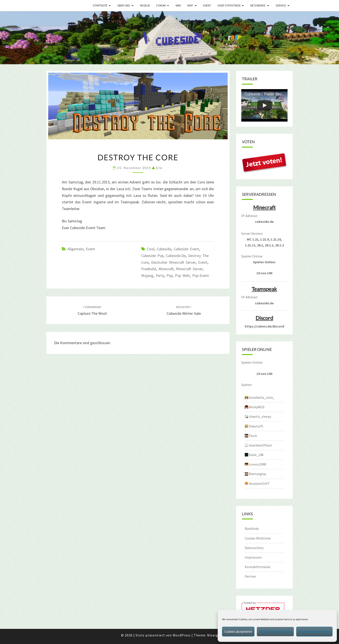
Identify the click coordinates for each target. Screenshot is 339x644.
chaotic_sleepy (260, 416)
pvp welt (182, 275)
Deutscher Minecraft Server (173, 262)
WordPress (182, 635)
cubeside (164, 249)
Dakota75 (256, 426)
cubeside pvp (152, 256)
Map (190, 5)
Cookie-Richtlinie (258, 538)
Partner (250, 576)
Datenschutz (254, 548)
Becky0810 (257, 407)
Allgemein (75, 249)
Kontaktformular (258, 567)
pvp (169, 275)
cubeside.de (176, 256)
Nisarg (213, 635)
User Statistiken (229, 5)
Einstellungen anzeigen (314, 632)
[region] (169, 38)
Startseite (100, 5)
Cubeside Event (186, 249)
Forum (161, 5)
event (203, 262)
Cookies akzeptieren (238, 632)
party (160, 275)
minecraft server (189, 269)
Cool (150, 249)
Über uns (124, 5)
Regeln (145, 5)
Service (281, 5)
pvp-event (201, 275)
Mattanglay (257, 474)
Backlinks (252, 528)
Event (207, 5)
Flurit (253, 436)
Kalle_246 (256, 455)
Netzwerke (258, 5)
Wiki (178, 5)
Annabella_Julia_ (262, 397)
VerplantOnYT (259, 483)
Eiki (159, 168)
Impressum (253, 557)
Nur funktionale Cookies (275, 632)
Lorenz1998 (257, 464)
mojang (147, 275)
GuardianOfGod (260, 445)
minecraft (166, 269)
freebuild (149, 269)
